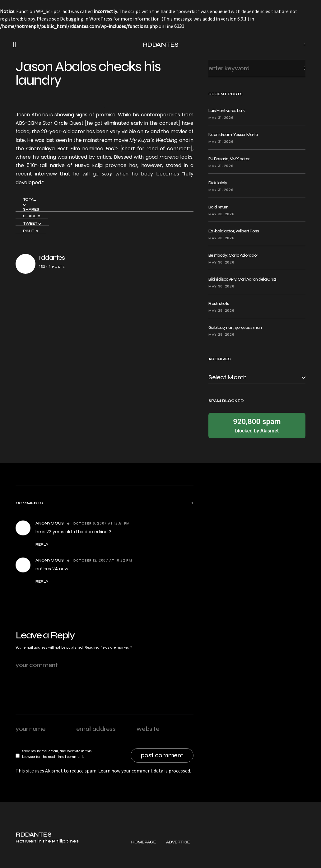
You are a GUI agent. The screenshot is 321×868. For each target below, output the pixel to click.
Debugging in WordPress (86, 19)
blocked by (257, 425)
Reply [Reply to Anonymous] (42, 544)
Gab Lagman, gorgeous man (235, 327)
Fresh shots (219, 303)
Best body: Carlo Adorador (233, 255)
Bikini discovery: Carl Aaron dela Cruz (242, 279)
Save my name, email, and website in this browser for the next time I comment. (57, 754)
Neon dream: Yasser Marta (233, 135)
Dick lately (218, 183)
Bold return (218, 207)
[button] (16, 45)
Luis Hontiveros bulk (227, 111)
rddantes (52, 258)
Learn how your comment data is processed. (145, 771)
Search (300, 68)
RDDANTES (161, 45)
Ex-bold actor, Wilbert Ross (234, 231)
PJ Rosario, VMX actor (229, 159)
